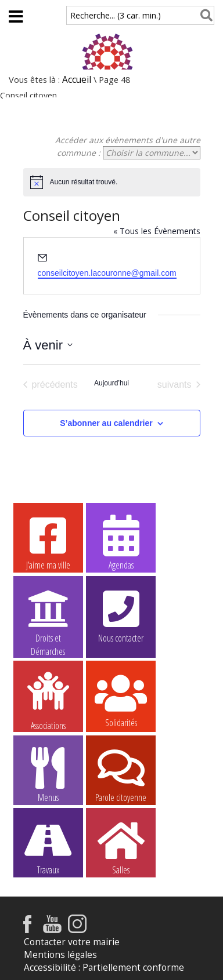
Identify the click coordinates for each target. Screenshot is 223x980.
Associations (48, 700)
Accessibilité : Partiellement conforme (104, 968)
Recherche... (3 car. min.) (116, 15)
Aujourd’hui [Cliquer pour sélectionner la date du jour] (111, 383)
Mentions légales (60, 955)
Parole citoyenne (121, 774)
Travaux (48, 847)
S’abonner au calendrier (106, 423)
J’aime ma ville (48, 542)
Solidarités (121, 700)
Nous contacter (121, 615)
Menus (48, 774)
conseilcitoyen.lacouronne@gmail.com (107, 273)
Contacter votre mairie (72, 942)
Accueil (77, 80)
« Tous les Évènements (157, 231)
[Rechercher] (204, 15)
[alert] (112, 182)
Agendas (121, 542)
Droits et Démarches (48, 615)
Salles (121, 847)
